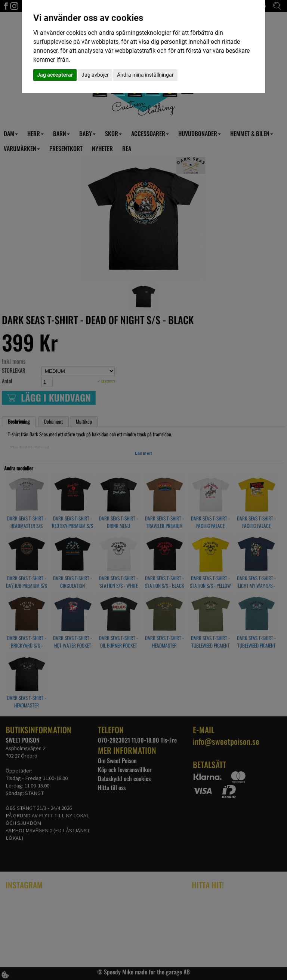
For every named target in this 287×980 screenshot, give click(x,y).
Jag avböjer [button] (95, 75)
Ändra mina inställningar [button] (145, 75)
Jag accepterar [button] (55, 75)
